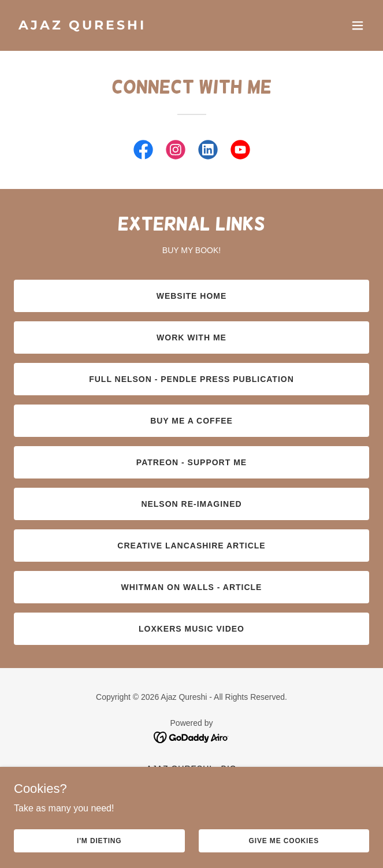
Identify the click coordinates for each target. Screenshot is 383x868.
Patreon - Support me (191, 462)
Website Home (192, 296)
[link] (138, 26)
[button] (358, 25)
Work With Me (191, 337)
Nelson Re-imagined (191, 504)
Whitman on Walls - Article (192, 587)
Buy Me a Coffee (191, 421)
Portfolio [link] (192, 782)
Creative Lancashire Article (191, 546)
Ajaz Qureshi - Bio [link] (191, 769)
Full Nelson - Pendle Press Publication (191, 379)
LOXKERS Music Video (191, 629)
